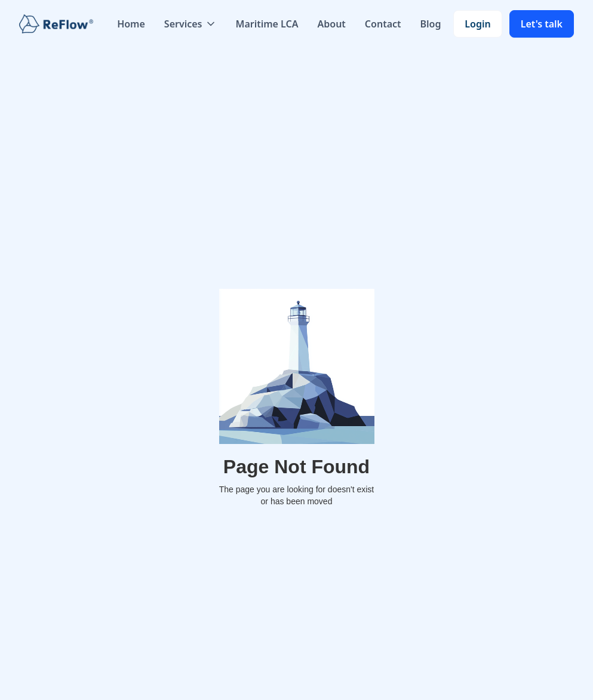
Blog (431, 24)
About (332, 24)
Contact (383, 24)
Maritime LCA (267, 24)
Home (131, 24)
